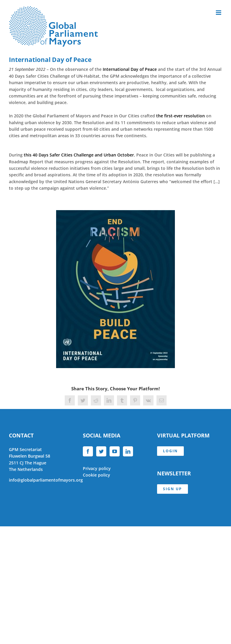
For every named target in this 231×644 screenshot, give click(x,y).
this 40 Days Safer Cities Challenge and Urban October (79, 155)
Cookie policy (96, 475)
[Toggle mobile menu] (219, 13)
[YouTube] (115, 451)
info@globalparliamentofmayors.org (46, 480)
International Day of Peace (130, 69)
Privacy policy (97, 468)
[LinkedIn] (128, 451)
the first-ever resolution (181, 116)
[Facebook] (88, 451)
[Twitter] (101, 451)
